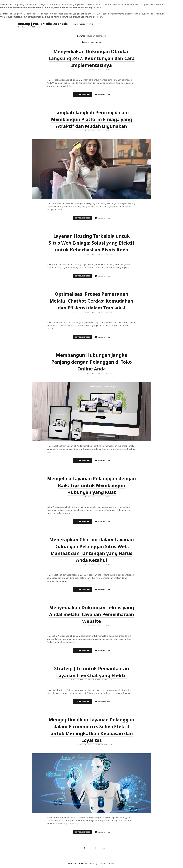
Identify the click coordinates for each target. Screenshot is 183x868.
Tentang (91, 24)
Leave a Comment (104, 94)
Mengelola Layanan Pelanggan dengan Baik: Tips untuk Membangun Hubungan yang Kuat (91, 485)
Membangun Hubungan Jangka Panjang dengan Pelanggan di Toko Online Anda (92, 362)
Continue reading (84, 95)
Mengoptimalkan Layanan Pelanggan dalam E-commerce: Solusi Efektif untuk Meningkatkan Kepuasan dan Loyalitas (91, 783)
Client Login (80, 24)
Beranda (81, 36)
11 (95, 848)
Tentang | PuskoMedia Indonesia (43, 24)
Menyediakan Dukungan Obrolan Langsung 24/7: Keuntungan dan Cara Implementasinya (92, 58)
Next (103, 848)
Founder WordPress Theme (81, 863)
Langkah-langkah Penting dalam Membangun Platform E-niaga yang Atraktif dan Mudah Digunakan (92, 119)
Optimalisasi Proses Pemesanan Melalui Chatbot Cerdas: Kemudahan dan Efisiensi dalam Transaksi (91, 301)
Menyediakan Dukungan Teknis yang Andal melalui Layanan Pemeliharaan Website (92, 614)
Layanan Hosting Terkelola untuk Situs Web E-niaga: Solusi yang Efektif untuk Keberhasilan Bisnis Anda (91, 243)
